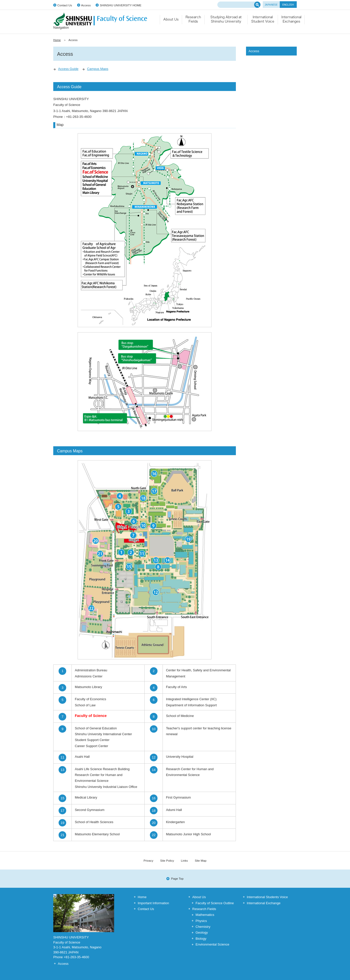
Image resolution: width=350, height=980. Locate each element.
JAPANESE (271, 5)
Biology (201, 939)
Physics (201, 921)
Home (57, 40)
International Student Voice (263, 22)
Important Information (153, 903)
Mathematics (205, 915)
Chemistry (203, 927)
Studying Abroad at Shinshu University (226, 22)
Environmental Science (212, 944)
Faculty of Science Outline (215, 903)
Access (86, 5)
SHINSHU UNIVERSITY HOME (120, 5)
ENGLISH (288, 5)
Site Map (201, 861)
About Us (199, 897)
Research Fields (193, 22)
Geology (202, 932)
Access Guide (68, 69)
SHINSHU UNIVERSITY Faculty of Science (100, 19)
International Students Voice (267, 897)
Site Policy (167, 861)
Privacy (148, 861)
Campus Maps (98, 69)
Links (184, 861)
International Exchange (291, 22)
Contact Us (65, 5)
